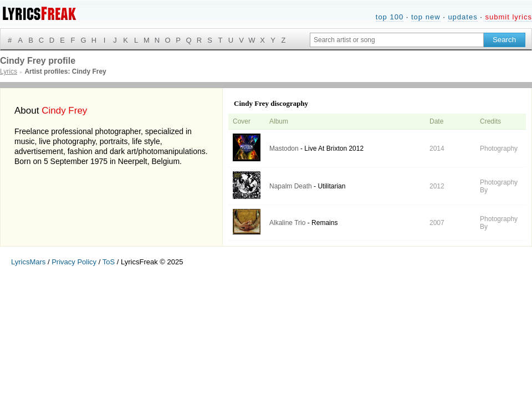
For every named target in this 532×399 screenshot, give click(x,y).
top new (426, 17)
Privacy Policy (74, 262)
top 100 (390, 17)
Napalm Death (291, 186)
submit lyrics (508, 17)
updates (462, 17)
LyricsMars (28, 262)
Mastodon (284, 149)
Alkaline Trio (287, 223)
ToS (109, 262)
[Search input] (397, 40)
